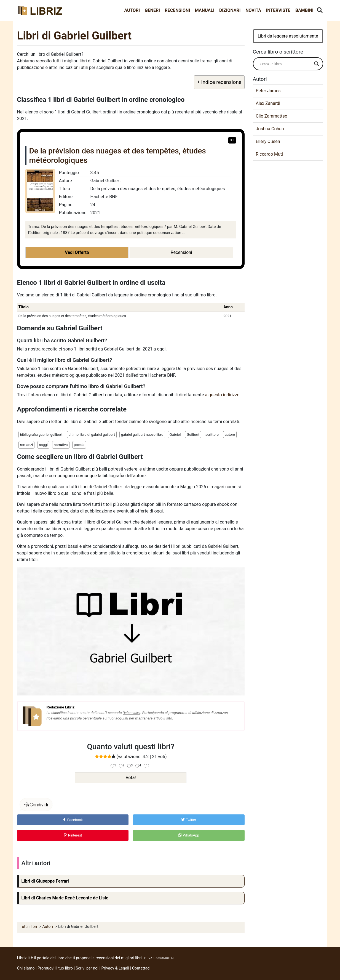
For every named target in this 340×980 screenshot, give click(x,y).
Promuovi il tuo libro (55, 968)
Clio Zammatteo (272, 116)
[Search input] (286, 64)
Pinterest (73, 835)
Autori (132, 10)
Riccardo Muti (270, 154)
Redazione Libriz (61, 707)
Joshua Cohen (270, 129)
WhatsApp (189, 835)
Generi (152, 10)
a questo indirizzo (222, 395)
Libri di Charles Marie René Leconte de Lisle (65, 898)
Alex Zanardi (268, 103)
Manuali (205, 10)
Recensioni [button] (181, 252)
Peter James (268, 91)
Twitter (189, 820)
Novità (253, 10)
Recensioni (178, 10)
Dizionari (230, 10)
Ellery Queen (268, 141)
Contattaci (141, 968)
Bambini (304, 10)
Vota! (131, 778)
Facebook (73, 820)
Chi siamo (26, 968)
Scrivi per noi (87, 968)
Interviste (278, 10)
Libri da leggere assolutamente (288, 36)
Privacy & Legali (116, 968)
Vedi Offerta (77, 252)
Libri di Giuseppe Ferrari (45, 881)
